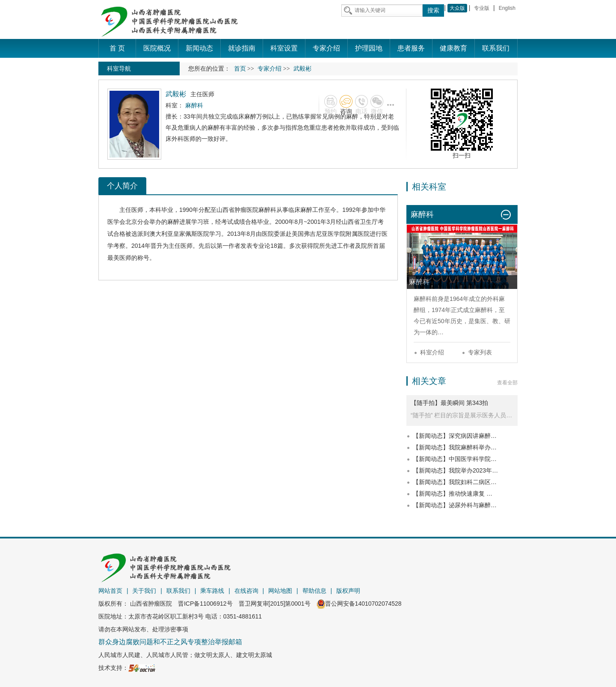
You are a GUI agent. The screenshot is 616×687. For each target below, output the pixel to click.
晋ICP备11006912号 (205, 604)
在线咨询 (246, 591)
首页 (240, 69)
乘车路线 (212, 591)
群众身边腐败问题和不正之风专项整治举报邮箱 (170, 642)
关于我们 (144, 591)
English (507, 8)
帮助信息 (314, 591)
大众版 (457, 8)
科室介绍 (432, 352)
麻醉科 (267, 210)
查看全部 (507, 383)
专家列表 (480, 352)
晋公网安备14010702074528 (359, 604)
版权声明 (348, 591)
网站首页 (110, 591)
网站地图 (280, 591)
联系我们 (178, 591)
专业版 (482, 8)
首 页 (117, 48)
